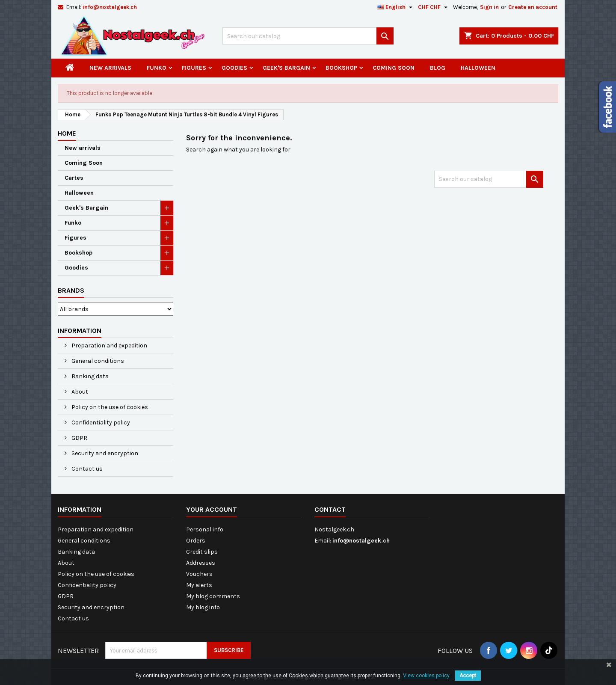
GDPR (79, 438)
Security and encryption (104, 453)
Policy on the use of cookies (109, 407)
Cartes (74, 178)
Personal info (205, 529)
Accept (468, 676)
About (79, 392)
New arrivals (110, 68)
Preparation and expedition (109, 345)
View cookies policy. (427, 676)
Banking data (89, 376)
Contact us (86, 469)
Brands (71, 290)
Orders (196, 541)
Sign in (489, 7)
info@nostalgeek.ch (110, 7)
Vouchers (199, 574)
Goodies (234, 68)
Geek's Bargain (286, 68)
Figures (194, 68)
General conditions (97, 361)
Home (67, 133)
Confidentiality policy (100, 423)
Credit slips (202, 552)
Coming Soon (394, 68)
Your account (212, 509)
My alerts (199, 585)
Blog (438, 68)
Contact (330, 509)
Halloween (478, 68)
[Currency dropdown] (434, 7)
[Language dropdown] (396, 7)
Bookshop (341, 68)
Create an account (533, 7)
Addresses (201, 563)
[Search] (308, 36)
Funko (157, 68)
